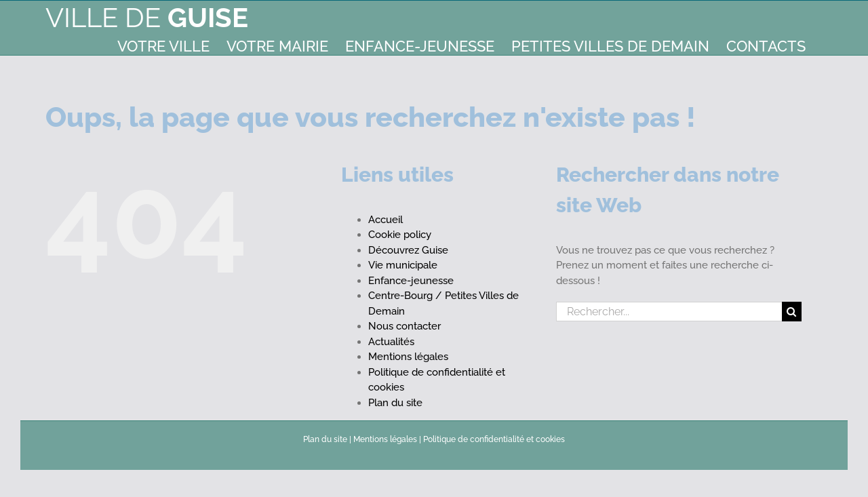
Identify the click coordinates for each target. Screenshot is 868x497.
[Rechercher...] (669, 312)
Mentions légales (408, 357)
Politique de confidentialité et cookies (494, 439)
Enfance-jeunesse (411, 281)
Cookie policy (400, 235)
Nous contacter (405, 326)
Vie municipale (403, 265)
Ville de (147, 17)
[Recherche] (792, 312)
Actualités (391, 342)
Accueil (386, 220)
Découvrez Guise (408, 250)
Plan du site (395, 403)
